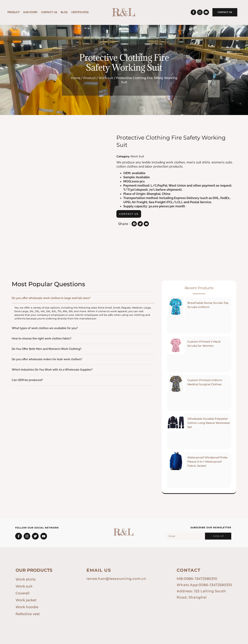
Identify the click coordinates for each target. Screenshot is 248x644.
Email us (99, 566)
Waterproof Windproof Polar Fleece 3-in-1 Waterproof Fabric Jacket (208, 457)
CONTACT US (49, 12)
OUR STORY (30, 12)
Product (14, 12)
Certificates (80, 12)
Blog (64, 12)
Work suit (106, 78)
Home (76, 78)
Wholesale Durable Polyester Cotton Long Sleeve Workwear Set (209, 419)
